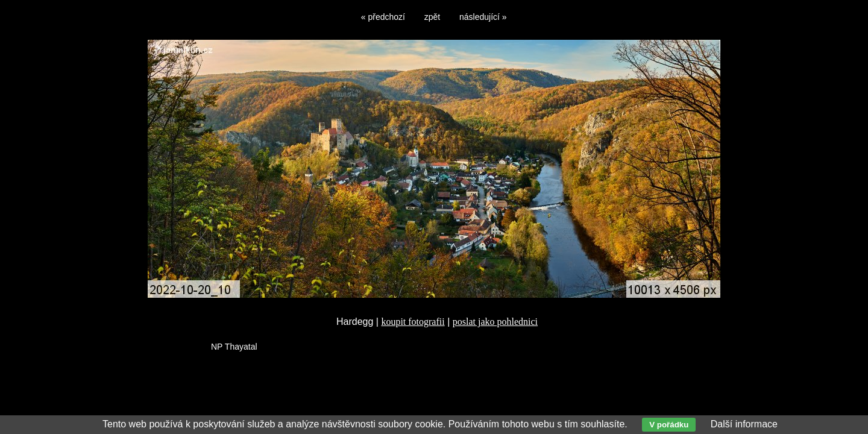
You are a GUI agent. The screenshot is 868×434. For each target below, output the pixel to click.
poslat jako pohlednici (495, 322)
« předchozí (383, 17)
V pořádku (669, 425)
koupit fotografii (413, 322)
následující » (483, 17)
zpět (432, 17)
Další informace (744, 424)
